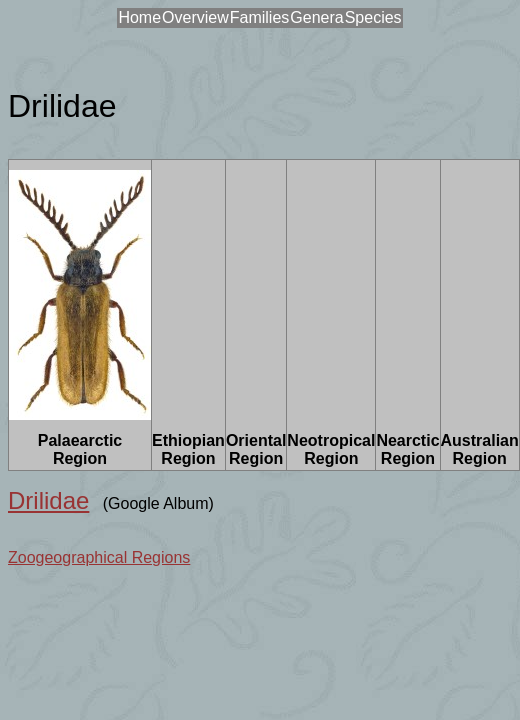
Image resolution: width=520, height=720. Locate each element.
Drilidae (48, 500)
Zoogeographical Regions (99, 557)
